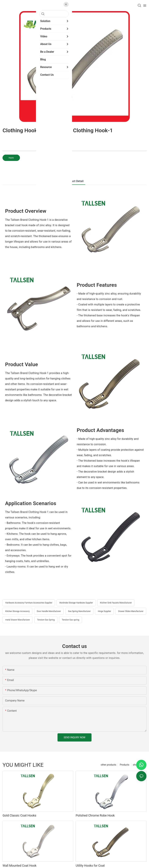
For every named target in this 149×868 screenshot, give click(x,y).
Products (125, 765)
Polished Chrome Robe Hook (95, 815)
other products (108, 765)
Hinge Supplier (104, 611)
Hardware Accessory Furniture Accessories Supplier (29, 603)
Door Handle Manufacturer (49, 611)
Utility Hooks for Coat (90, 866)
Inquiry (11, 158)
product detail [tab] (75, 181)
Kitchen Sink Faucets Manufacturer (116, 603)
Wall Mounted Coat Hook (19, 866)
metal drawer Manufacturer (18, 620)
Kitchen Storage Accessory (17, 611)
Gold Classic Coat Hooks (19, 815)
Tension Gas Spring (46, 620)
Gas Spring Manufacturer (79, 611)
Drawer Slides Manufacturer (131, 611)
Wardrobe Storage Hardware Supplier (76, 603)
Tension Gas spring (70, 620)
